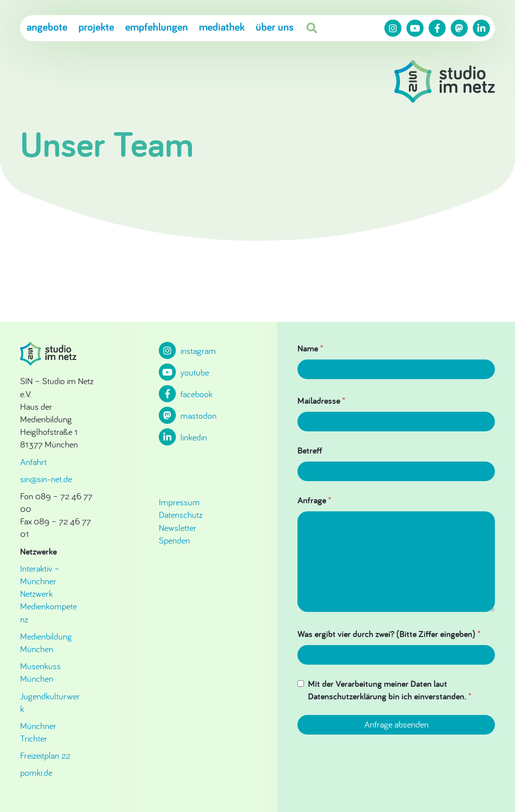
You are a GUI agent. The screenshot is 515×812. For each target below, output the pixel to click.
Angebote (47, 27)
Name (310, 348)
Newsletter (178, 528)
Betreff (310, 450)
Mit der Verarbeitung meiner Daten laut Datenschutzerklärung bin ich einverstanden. (390, 690)
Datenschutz (181, 515)
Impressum (179, 502)
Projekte (96, 27)
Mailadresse (321, 400)
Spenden (174, 540)
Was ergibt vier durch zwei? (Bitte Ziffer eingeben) (389, 634)
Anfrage (314, 500)
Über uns (275, 27)
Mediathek (222, 27)
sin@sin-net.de (46, 479)
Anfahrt (33, 462)
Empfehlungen (157, 27)
